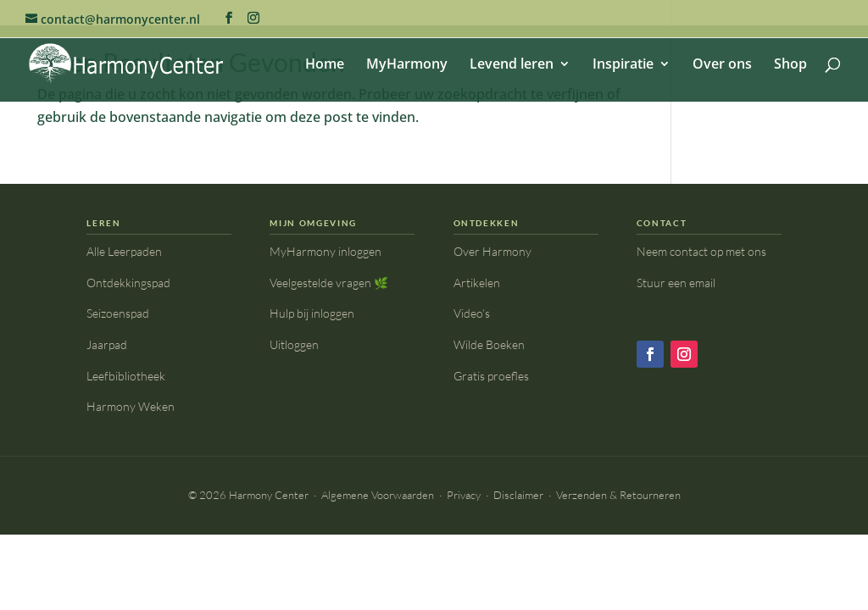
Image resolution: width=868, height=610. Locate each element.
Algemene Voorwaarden (378, 495)
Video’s (472, 313)
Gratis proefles (491, 376)
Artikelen (477, 283)
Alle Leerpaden (124, 251)
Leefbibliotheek (126, 376)
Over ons (722, 65)
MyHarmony (407, 65)
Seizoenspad (118, 313)
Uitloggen (294, 344)
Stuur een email (676, 283)
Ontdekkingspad (128, 283)
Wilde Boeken (489, 344)
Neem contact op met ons (701, 251)
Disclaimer (518, 495)
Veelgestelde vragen (329, 283)
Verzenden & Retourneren (618, 495)
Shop (790, 65)
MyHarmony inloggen (325, 251)
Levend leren (512, 65)
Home (325, 65)
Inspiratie (623, 65)
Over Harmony (492, 251)
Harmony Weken (131, 406)
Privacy (464, 495)
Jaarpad (107, 344)
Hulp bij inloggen (312, 313)
